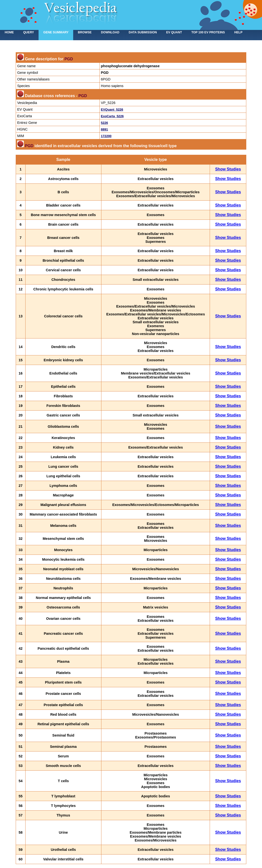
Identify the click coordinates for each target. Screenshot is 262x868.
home (9, 32)
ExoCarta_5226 (112, 116)
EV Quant (174, 32)
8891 (104, 129)
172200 (106, 136)
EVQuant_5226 (112, 110)
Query (28, 32)
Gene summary (56, 32)
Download (110, 32)
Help (238, 32)
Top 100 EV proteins (208, 32)
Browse (85, 32)
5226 (104, 123)
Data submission (143, 32)
